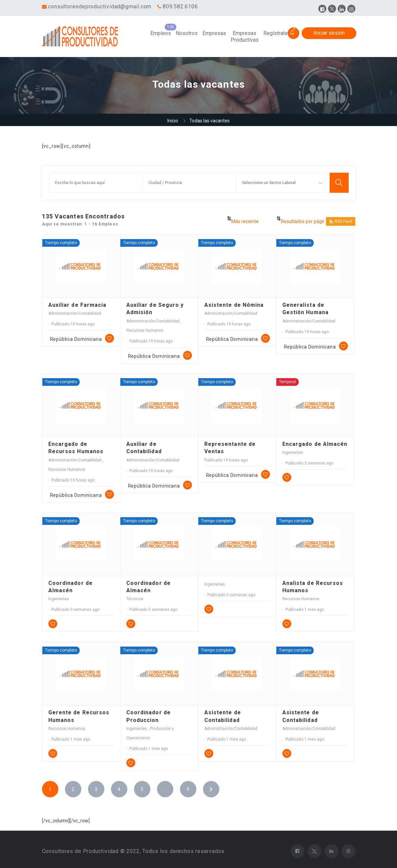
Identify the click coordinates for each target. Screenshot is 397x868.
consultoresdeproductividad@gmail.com (100, 7)
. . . (165, 789)
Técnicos (135, 599)
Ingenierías (293, 453)
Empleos (161, 33)
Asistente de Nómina (234, 305)
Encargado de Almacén (315, 444)
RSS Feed (341, 222)
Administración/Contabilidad (75, 313)
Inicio (173, 121)
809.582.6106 (180, 7)
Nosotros (187, 33)
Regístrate (275, 33)
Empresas (214, 33)
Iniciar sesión (329, 33)
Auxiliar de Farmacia (77, 305)
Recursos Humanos (145, 330)
